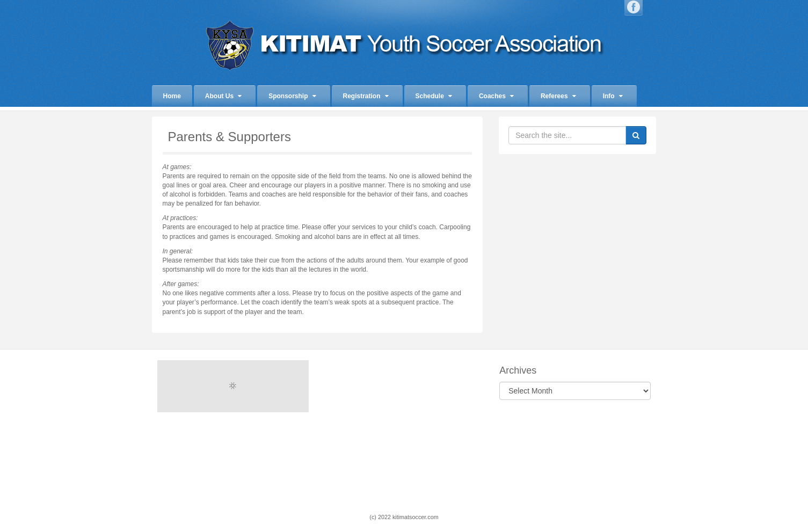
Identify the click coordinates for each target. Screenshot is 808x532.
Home (172, 96)
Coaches (496, 96)
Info (613, 96)
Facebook (634, 7)
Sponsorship (292, 96)
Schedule (434, 96)
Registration (366, 96)
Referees (558, 96)
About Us (223, 96)
